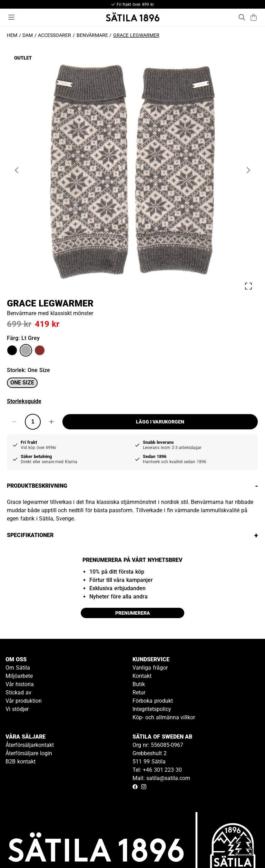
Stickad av (18, 693)
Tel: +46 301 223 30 (157, 770)
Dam (28, 35)
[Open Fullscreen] (248, 286)
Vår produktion (24, 701)
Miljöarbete (19, 676)
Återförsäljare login (29, 753)
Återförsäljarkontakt (30, 745)
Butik (139, 684)
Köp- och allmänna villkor (164, 717)
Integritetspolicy (152, 709)
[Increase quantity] (51, 422)
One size (22, 383)
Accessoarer (55, 35)
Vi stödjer (17, 709)
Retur (139, 693)
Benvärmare (92, 35)
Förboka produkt (153, 701)
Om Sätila (18, 668)
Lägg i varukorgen (160, 422)
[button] (132, 170)
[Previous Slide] (17, 170)
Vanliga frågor (150, 668)
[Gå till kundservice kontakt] (244, 847)
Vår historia (20, 684)
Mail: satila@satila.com (161, 778)
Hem (12, 35)
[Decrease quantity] (14, 422)
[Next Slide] (248, 170)
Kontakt (142, 676)
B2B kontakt (21, 762)
